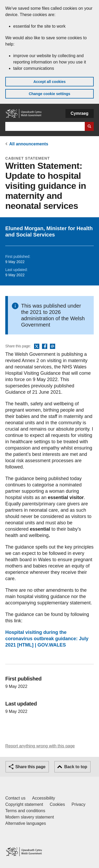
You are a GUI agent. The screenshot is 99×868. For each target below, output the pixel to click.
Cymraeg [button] (80, 113)
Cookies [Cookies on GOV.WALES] (57, 804)
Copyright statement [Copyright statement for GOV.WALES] (24, 804)
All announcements (29, 144)
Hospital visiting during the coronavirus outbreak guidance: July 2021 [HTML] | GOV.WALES (47, 639)
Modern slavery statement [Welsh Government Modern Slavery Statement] (30, 817)
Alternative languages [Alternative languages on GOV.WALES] (26, 823)
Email (53, 347)
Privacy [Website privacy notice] (78, 804)
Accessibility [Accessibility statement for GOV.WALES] (43, 798)
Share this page (30, 767)
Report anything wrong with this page (40, 746)
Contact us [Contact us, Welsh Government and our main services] (15, 798)
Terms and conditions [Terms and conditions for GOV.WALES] (25, 811)
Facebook (45, 347)
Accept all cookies (49, 82)
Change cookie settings (49, 94)
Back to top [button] (76, 767)
